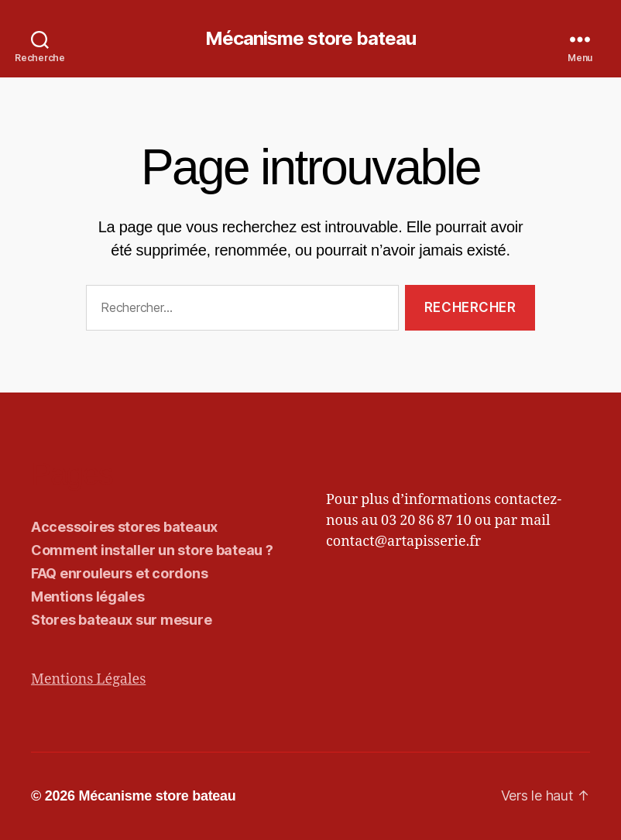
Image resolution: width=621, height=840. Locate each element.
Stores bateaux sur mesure (121, 620)
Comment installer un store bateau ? (152, 550)
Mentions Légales (88, 679)
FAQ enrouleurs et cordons (119, 573)
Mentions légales (88, 597)
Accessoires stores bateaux (124, 527)
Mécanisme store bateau (310, 39)
